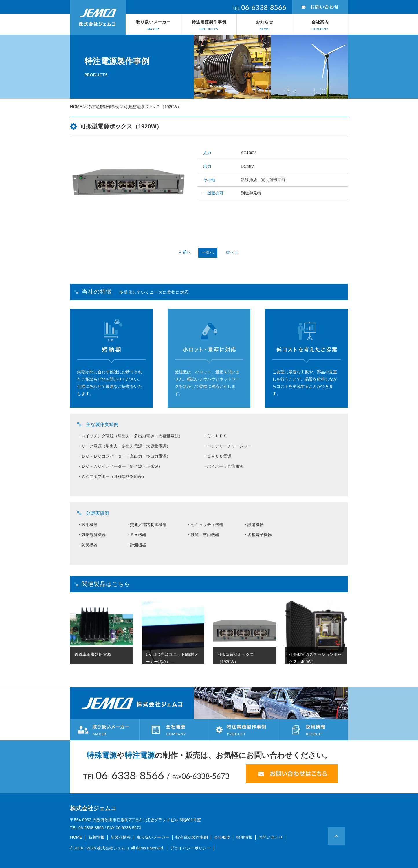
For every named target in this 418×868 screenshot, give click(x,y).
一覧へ (208, 252)
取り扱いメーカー (153, 26)
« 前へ (185, 252)
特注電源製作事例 (209, 26)
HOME (76, 107)
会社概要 (222, 837)
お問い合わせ (271, 837)
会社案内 (320, 26)
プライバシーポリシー (190, 848)
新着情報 (96, 837)
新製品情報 (121, 837)
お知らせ (264, 26)
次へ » (232, 252)
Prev (99, 229)
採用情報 (244, 837)
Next (157, 229)
